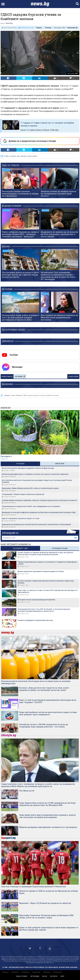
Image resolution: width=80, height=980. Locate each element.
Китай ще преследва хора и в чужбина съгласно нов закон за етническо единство (35, 474)
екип (62, 976)
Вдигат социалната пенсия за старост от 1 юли (21, 518)
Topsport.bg (36, 972)
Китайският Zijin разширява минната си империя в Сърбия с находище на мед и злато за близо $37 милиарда (58, 276)
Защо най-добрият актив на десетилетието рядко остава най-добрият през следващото (48, 713)
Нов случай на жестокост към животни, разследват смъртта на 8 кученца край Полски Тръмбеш (37, 481)
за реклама (35, 976)
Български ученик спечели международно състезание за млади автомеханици (20, 194)
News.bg (5, 972)
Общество (4, 459)
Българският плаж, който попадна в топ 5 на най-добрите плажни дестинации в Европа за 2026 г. (20, 317)
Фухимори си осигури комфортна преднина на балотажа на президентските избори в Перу (39, 512)
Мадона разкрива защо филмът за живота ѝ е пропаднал (48, 827)
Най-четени (60, 464)
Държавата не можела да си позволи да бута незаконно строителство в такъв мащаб (59, 234)
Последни (20, 464)
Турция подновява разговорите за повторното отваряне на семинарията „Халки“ (47, 563)
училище (13, 156)
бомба (7, 156)
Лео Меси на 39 (27, 791)
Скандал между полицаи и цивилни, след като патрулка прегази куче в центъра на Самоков (39, 500)
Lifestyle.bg (25, 972)
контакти (54, 976)
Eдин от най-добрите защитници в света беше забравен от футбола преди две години (49, 929)
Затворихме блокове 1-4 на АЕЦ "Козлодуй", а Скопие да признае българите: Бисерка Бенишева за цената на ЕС (44, 610)
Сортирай (20, 377)
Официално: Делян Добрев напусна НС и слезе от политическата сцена (30, 488)
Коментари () (72, 28)
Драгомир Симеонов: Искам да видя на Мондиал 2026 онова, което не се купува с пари (46, 916)
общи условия (21, 976)
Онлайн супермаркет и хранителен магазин (35, 620)
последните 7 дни (20, 548)
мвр (18, 156)
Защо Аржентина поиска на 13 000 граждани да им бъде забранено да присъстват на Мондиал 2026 (47, 804)
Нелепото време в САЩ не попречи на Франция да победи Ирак (49, 892)
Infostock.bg (57, 972)
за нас (45, 976)
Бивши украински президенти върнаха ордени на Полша (41, 571)
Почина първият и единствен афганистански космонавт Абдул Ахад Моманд (46, 582)
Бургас (39, 28)
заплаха (23, 156)
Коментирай (73, 377)
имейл (35, 156)
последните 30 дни (60, 548)
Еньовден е (6, 456)
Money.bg (15, 972)
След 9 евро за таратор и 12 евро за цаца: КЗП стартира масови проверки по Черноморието (48, 591)
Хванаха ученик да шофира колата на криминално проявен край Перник (59, 194)
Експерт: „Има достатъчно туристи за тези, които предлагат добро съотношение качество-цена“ (44, 689)
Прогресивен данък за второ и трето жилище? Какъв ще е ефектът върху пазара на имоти (20, 275)
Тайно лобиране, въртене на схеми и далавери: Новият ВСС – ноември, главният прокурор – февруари (20, 234)
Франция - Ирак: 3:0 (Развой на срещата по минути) (45, 903)
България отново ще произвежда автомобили (36, 600)
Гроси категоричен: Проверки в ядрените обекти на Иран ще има (28, 468)
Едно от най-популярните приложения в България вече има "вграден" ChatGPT (48, 701)
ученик (29, 156)
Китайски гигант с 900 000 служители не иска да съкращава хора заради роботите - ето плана (44, 725)
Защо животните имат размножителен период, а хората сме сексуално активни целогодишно (47, 816)
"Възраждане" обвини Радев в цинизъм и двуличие (23, 494)
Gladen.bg (47, 972)
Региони (48, 28)
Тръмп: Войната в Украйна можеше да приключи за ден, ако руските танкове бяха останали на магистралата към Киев (45, 553)
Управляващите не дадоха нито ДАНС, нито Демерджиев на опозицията (31, 506)
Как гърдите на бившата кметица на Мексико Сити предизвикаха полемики (59, 317)
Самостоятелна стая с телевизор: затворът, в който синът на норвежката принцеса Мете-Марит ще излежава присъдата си (38, 785)
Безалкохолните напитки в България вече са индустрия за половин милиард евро (36, 682)
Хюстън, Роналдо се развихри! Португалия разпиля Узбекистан (34, 886)
